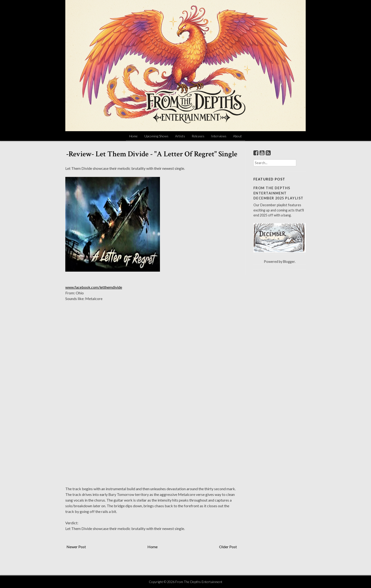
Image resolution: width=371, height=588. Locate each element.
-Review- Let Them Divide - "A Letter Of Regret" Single (152, 154)
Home (133, 136)
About (237, 136)
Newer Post (76, 547)
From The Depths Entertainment (199, 582)
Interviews (219, 136)
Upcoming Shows (156, 136)
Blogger (289, 262)
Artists (180, 136)
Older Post (228, 547)
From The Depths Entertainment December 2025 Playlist (278, 193)
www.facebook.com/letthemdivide (94, 287)
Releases (198, 136)
